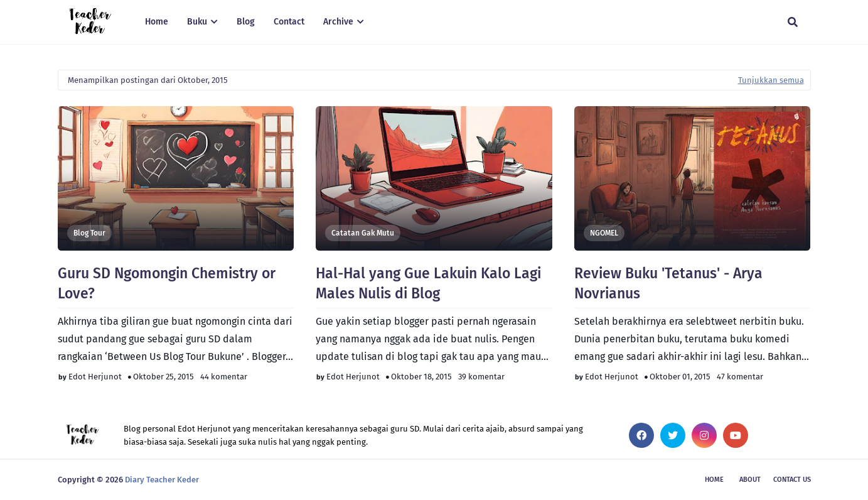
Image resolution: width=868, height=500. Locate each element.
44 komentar (224, 377)
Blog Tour (89, 233)
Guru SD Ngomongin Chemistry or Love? (167, 283)
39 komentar (481, 377)
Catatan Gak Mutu (363, 233)
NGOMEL (604, 233)
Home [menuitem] (157, 22)
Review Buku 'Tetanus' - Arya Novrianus (668, 283)
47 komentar (740, 377)
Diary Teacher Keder (162, 480)
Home (714, 480)
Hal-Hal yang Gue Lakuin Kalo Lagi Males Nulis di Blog (428, 283)
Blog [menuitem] (246, 22)
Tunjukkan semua (771, 80)
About (750, 480)
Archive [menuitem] (338, 22)
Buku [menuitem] (197, 22)
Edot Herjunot (95, 377)
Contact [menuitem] (289, 22)
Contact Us (792, 480)
